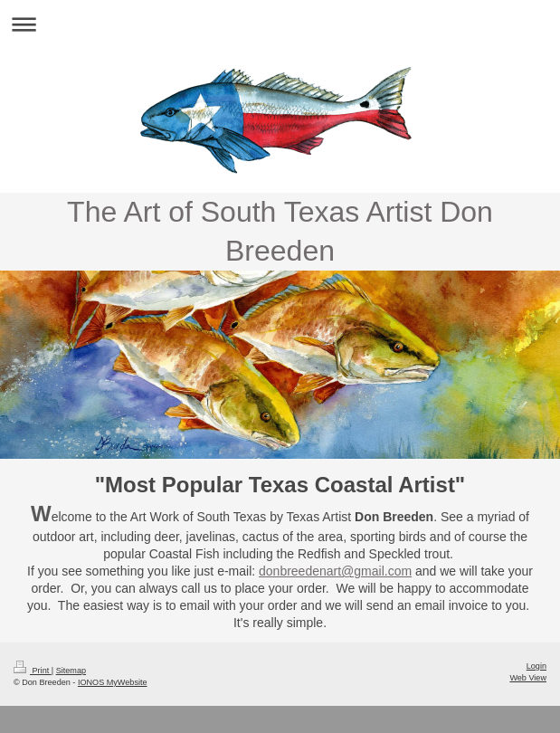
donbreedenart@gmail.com (335, 571)
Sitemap (71, 671)
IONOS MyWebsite (113, 682)
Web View (528, 678)
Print (33, 671)
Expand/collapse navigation (280, 24)
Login (536, 666)
